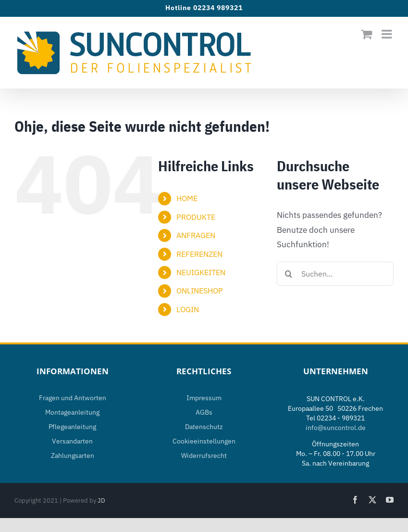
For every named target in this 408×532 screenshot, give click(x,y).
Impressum (204, 398)
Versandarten (72, 441)
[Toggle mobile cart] (366, 34)
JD (101, 500)
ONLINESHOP (200, 291)
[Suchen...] (335, 274)
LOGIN (188, 309)
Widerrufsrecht (204, 456)
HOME (187, 198)
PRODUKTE (196, 217)
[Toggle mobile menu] (388, 34)
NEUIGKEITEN (201, 272)
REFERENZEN (199, 254)
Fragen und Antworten (73, 398)
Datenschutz (204, 427)
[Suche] (289, 274)
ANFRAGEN (196, 235)
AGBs (204, 412)
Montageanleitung (72, 412)
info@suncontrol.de (336, 428)
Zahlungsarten (73, 456)
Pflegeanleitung (72, 427)
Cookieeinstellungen (204, 441)
